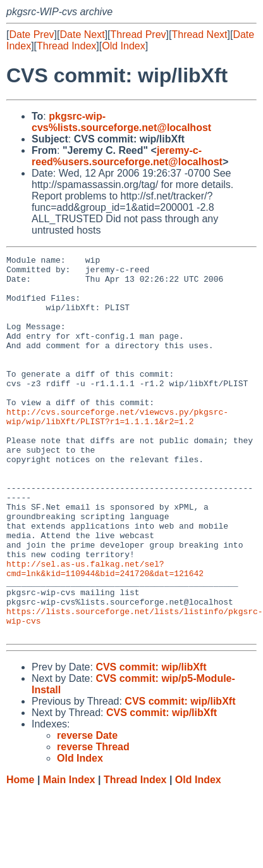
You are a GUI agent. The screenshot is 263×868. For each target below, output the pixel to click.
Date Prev (31, 35)
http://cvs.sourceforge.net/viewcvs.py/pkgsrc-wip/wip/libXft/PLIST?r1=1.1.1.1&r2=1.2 (117, 450)
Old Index (123, 46)
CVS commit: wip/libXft (151, 743)
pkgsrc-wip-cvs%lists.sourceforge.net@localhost (121, 122)
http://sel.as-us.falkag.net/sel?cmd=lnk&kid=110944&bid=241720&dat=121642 (105, 632)
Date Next (82, 35)
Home (20, 856)
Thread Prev (138, 35)
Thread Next (199, 35)
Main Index (69, 856)
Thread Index (66, 46)
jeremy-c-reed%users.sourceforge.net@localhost (127, 156)
